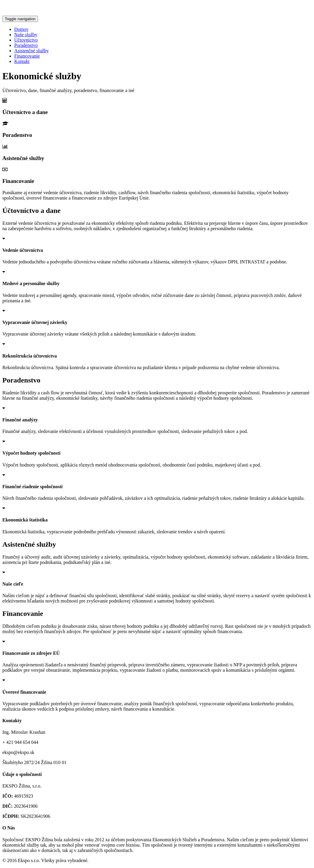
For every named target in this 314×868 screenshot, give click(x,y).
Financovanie (27, 56)
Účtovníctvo (26, 40)
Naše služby (26, 35)
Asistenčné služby (31, 51)
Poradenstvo (26, 45)
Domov (21, 29)
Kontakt (22, 61)
